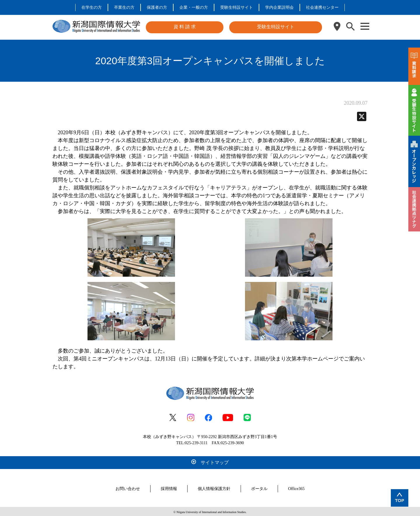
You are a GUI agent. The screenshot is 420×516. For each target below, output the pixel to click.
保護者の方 (157, 7)
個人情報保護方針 (214, 488)
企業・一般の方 (194, 7)
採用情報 (169, 488)
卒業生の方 (124, 7)
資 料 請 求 (185, 27)
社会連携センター (322, 7)
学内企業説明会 (279, 7)
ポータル (259, 488)
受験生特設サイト (237, 7)
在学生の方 (92, 7)
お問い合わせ (128, 488)
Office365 (296, 488)
